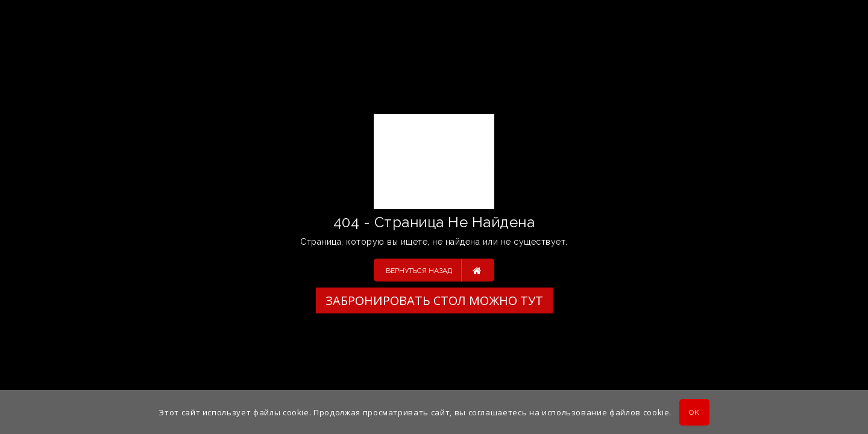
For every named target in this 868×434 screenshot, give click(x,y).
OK (694, 412)
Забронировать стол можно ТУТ (434, 300)
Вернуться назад (434, 270)
